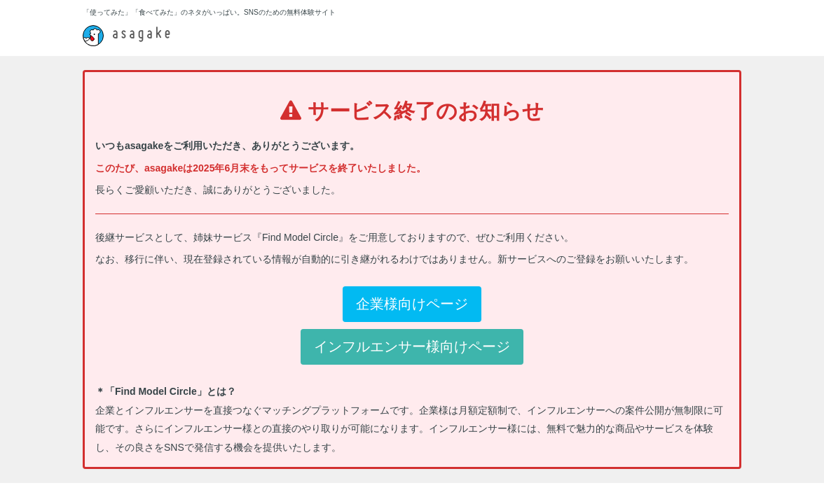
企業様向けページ (412, 304)
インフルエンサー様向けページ (412, 346)
